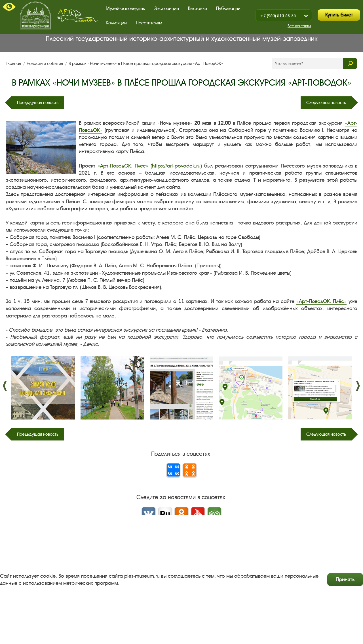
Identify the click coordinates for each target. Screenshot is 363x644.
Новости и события (45, 63)
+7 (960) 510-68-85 (278, 16)
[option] (43, 388)
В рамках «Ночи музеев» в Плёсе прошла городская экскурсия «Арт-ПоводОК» (146, 63)
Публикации (228, 8)
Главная (14, 63)
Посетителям (149, 23)
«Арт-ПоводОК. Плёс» (123, 166)
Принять (345, 579)
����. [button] (5, 386)
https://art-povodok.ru (176, 166)
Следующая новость (326, 103)
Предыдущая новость (38, 103)
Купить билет (339, 15)
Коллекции (116, 23)
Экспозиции (166, 8)
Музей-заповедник (125, 8)
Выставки (198, 8)
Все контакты (299, 26)
